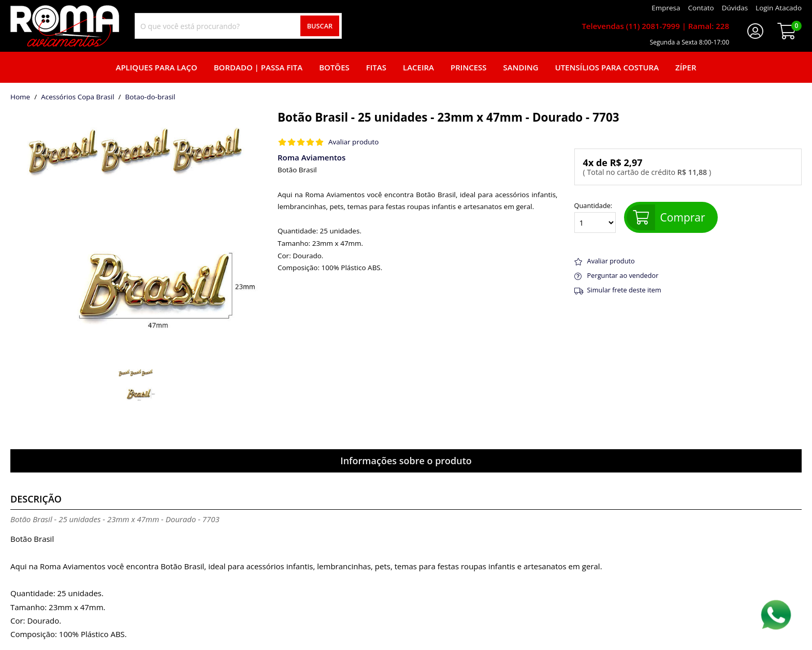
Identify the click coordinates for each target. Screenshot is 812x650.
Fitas (376, 67)
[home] (65, 26)
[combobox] (238, 26)
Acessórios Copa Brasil (77, 97)
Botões (334, 67)
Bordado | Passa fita (258, 67)
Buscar (320, 26)
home (20, 97)
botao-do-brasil (150, 97)
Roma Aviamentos (311, 157)
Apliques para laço (156, 67)
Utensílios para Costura (607, 67)
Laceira (418, 67)
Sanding (521, 67)
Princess (469, 67)
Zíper (686, 67)
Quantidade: (595, 217)
